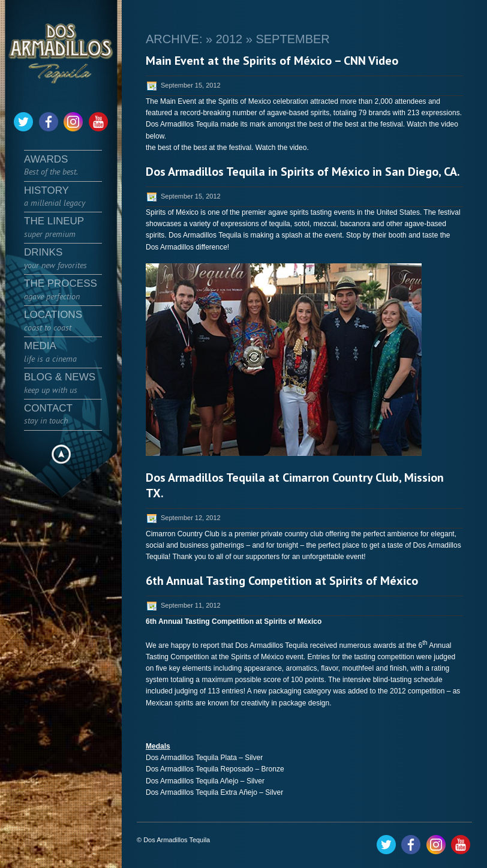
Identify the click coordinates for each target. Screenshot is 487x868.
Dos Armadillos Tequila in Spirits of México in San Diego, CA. (303, 172)
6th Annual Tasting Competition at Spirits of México (282, 581)
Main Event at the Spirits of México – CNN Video (272, 61)
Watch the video (281, 148)
